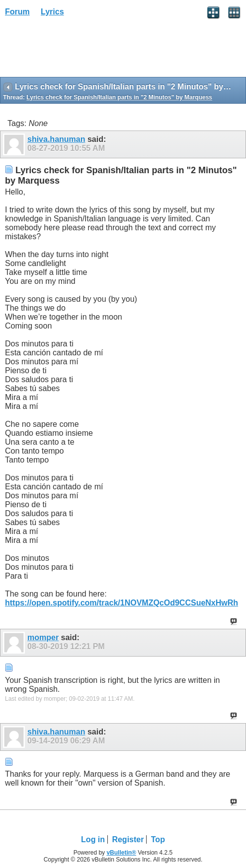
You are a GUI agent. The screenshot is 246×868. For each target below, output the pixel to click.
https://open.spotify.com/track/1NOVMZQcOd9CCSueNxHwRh (122, 603)
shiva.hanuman (56, 139)
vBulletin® (121, 853)
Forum (17, 12)
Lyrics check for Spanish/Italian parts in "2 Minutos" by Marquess (119, 97)
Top (158, 839)
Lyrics (52, 12)
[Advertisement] (80, 50)
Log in (93, 839)
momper (43, 637)
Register (128, 839)
